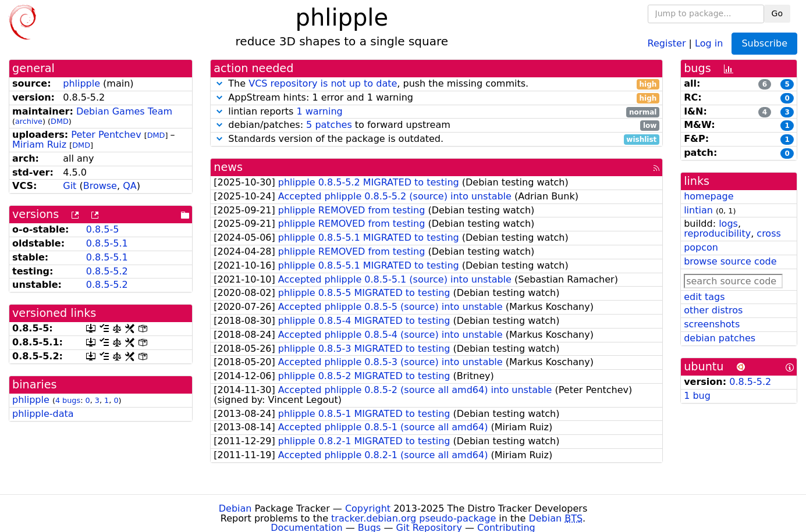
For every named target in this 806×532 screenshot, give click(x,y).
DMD (60, 121)
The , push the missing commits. (436, 84)
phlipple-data (43, 414)
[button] (219, 83)
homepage (709, 196)
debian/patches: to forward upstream (436, 125)
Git (70, 186)
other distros (713, 310)
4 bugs (68, 400)
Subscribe (764, 43)
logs (728, 224)
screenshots (712, 324)
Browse (100, 186)
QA (130, 186)
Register (667, 43)
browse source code (730, 261)
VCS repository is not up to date (323, 83)
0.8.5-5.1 (107, 243)
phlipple (81, 83)
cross (768, 233)
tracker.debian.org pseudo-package (413, 518)
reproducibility (717, 233)
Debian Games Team (124, 111)
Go (777, 13)
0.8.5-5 (103, 229)
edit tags (704, 297)
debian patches (720, 338)
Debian (235, 508)
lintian (698, 210)
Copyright (368, 508)
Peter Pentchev (106, 135)
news (228, 167)
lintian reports (436, 112)
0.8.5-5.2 (107, 271)
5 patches (329, 125)
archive (29, 121)
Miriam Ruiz (39, 144)
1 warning (319, 111)
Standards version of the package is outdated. (436, 139)
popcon (701, 247)
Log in (709, 43)
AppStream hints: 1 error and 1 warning (436, 98)
